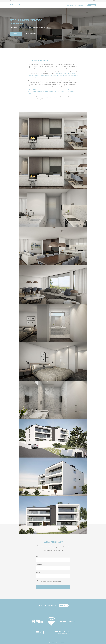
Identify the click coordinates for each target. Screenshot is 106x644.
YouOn (62, 642)
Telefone (39, 565)
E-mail (38, 573)
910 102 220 (92, 5)
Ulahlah (53, 642)
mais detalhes (31, 34)
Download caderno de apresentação (53, 551)
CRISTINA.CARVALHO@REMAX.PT (75, 5)
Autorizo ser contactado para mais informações (50, 581)
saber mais (16, 34)
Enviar (53, 587)
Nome (38, 556)
